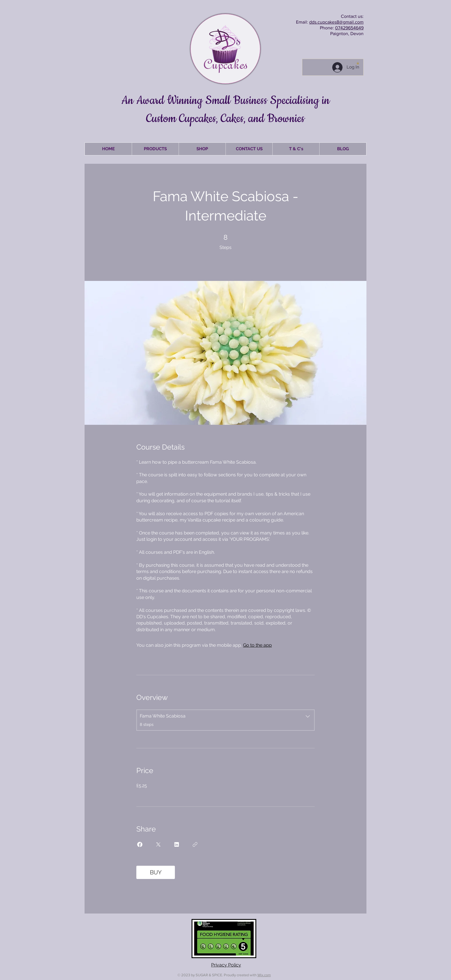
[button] (358, 63)
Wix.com (264, 975)
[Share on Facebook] (140, 844)
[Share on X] (158, 844)
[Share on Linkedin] (177, 844)
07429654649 (349, 28)
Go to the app (257, 645)
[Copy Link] (195, 844)
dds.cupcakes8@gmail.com (336, 22)
